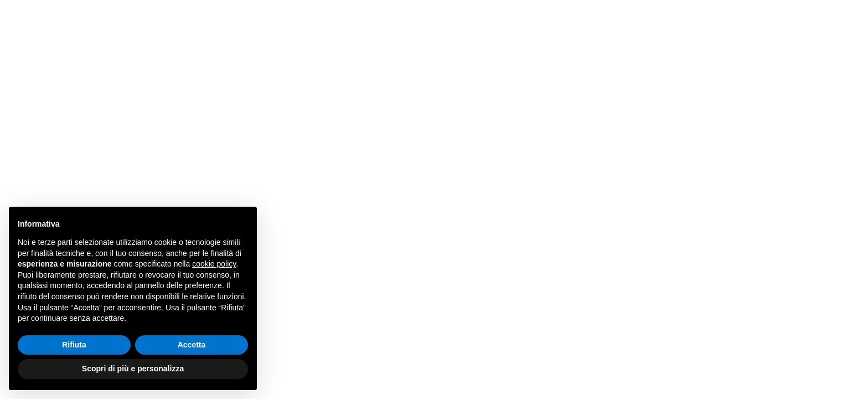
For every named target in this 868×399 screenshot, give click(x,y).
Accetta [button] (192, 345)
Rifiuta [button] (74, 345)
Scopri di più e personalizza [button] (133, 369)
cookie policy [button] (214, 264)
